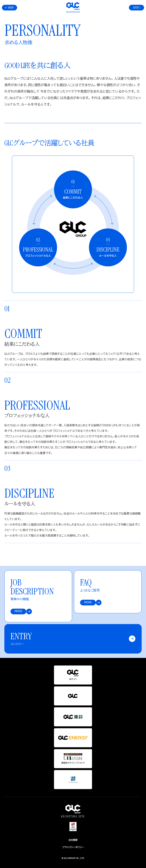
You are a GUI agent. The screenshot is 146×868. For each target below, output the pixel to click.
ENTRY (137, 8)
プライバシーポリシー (73, 847)
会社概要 (73, 840)
